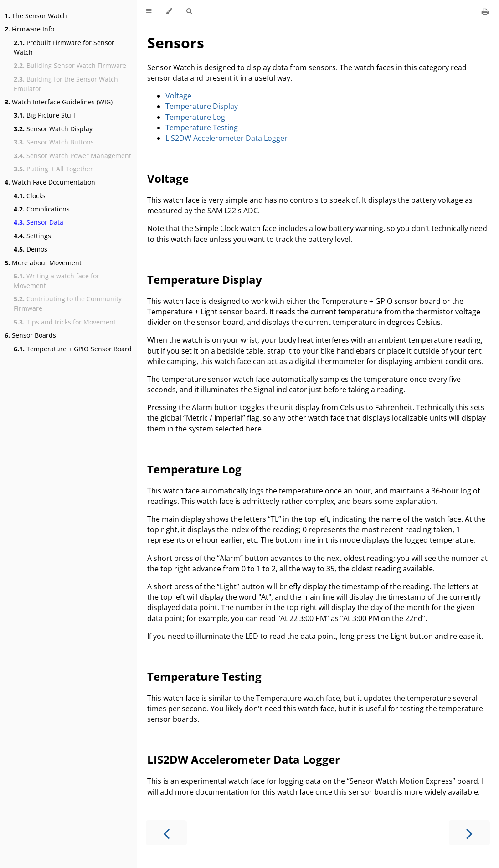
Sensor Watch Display (53, 129)
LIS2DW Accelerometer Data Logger (226, 138)
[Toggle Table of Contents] (149, 11)
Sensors (176, 43)
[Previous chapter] (166, 833)
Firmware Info (29, 29)
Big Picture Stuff (44, 115)
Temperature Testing (202, 128)
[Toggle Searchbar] (189, 11)
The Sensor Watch (36, 16)
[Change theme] (169, 11)
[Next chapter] (469, 833)
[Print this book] (485, 11)
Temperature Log (195, 117)
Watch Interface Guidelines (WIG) (59, 102)
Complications (42, 209)
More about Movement (43, 263)
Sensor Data (39, 222)
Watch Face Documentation (50, 182)
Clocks (30, 196)
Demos (31, 249)
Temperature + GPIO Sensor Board (73, 349)
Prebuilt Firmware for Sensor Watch (64, 47)
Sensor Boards (30, 335)
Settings (32, 236)
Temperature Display (202, 106)
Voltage (178, 96)
